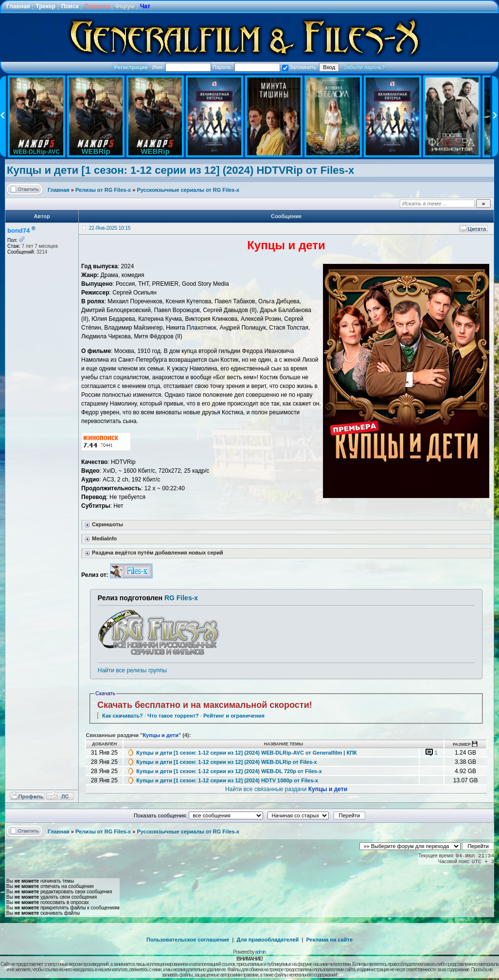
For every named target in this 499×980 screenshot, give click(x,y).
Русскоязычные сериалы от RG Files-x (188, 190)
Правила (97, 6)
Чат (145, 6)
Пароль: (246, 67)
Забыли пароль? (364, 67)
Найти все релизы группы (132, 670)
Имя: (182, 67)
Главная (18, 6)
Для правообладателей (268, 940)
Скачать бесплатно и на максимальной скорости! (205, 705)
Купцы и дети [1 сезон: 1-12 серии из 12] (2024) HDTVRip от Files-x (180, 170)
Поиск (70, 6)
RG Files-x (181, 598)
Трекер (45, 6)
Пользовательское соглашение (188, 940)
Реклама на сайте (329, 940)
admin (260, 952)
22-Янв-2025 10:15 (110, 228)
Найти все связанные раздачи (286, 789)
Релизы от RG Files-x (103, 190)
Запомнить (299, 67)
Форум (125, 6)
